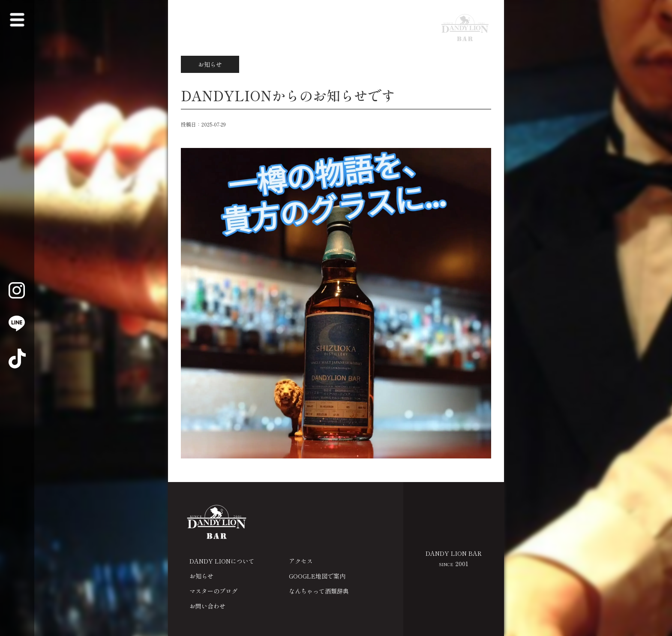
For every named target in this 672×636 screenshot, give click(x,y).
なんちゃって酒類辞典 (319, 591)
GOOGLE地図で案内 (317, 576)
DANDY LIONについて (222, 561)
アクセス (301, 561)
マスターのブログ (213, 591)
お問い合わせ (207, 606)
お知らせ (201, 576)
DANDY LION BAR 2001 (454, 558)
